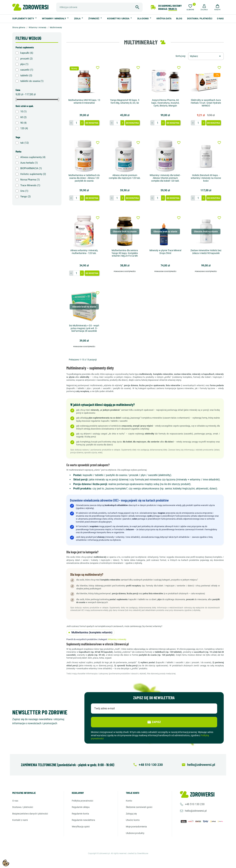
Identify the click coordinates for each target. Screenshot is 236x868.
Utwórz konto (133, 820)
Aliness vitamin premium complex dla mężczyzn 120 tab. (125, 177)
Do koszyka (92, 123)
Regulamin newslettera (83, 820)
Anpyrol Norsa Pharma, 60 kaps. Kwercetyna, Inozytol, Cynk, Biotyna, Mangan (165, 103)
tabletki (26, 75)
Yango (25, 196)
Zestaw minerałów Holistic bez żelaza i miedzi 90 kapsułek (206, 252)
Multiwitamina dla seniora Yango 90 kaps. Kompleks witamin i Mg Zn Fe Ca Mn (125, 253)
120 (24, 128)
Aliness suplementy (33, 157)
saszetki (27, 70)
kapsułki (27, 53)
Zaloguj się (131, 814)
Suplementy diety (23, 19)
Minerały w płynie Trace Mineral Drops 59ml (165, 252)
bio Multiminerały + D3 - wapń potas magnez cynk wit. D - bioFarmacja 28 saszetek (84, 328)
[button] (204, 7)
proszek (26, 59)
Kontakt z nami (20, 820)
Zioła (78, 19)
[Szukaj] (99, 7)
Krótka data (164, 19)
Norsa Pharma (30, 180)
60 (23, 117)
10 (23, 112)
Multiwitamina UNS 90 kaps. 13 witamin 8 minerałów (84, 101)
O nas (220, 19)
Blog (179, 19)
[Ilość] (77, 123)
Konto (129, 801)
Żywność (94, 19)
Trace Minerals (30, 185)
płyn (24, 64)
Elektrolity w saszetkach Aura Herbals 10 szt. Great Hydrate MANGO (206, 103)
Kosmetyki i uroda (118, 19)
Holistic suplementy (33, 174)
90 (23, 123)
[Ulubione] (190, 7)
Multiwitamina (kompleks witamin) (90, 632)
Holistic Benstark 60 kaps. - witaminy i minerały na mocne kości (206, 178)
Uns (24, 191)
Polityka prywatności (82, 801)
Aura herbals (29, 163)
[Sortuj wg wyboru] (206, 56)
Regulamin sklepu (81, 807)
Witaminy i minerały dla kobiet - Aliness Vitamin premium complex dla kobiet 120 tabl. (165, 178)
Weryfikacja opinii (81, 827)
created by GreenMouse (138, 853)
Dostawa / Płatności (200, 19)
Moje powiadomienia (136, 827)
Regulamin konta (80, 814)
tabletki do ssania (32, 81)
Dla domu (143, 19)
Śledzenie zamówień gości (139, 807)
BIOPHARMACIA (31, 168)
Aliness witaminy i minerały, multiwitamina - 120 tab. (84, 252)
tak (25, 143)
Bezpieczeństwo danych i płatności (30, 814)
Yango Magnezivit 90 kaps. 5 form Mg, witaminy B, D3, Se (125, 101)
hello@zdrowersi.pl (196, 811)
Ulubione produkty (135, 833)
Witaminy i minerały (54, 19)
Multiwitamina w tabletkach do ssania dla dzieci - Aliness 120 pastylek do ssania (84, 178)
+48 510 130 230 (195, 804)
